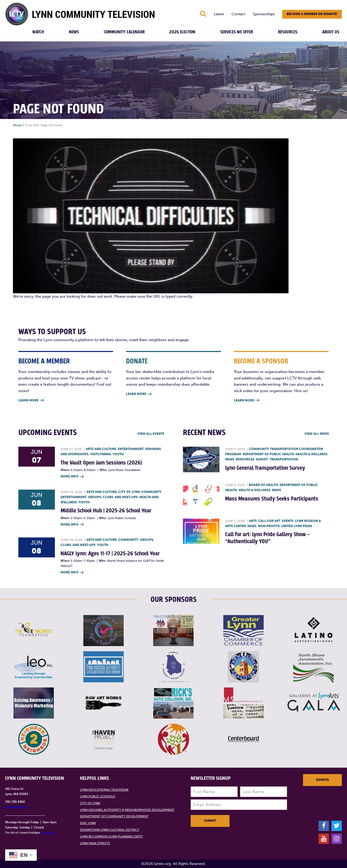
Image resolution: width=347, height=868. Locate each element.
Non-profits (269, 526)
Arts (253, 521)
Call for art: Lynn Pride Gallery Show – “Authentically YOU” (268, 538)
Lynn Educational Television (104, 790)
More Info (72, 477)
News (74, 32)
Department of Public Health (268, 454)
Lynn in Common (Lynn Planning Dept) (111, 836)
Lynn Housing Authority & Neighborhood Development (127, 810)
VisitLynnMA (101, 454)
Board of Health (263, 485)
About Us (331, 32)
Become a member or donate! (312, 14)
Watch (38, 32)
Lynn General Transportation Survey (265, 468)
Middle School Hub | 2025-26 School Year (106, 511)
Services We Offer (237, 32)
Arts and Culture (101, 449)
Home (17, 125)
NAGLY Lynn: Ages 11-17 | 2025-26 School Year (110, 554)
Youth (118, 454)
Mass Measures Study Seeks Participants (272, 499)
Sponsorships (264, 14)
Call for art (269, 521)
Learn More (31, 401)
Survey (262, 459)
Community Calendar (124, 32)
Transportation (284, 459)
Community (151, 492)
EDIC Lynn (88, 823)
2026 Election (182, 32)
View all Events (151, 434)
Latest (219, 14)
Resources (288, 32)
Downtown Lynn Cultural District (110, 830)
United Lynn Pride (297, 526)
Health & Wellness (311, 454)
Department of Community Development (114, 816)
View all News (317, 434)
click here (48, 833)
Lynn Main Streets (95, 843)
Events (288, 521)
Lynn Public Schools (98, 796)
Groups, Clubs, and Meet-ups (113, 497)
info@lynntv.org (17, 807)
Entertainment (131, 449)
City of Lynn (129, 492)
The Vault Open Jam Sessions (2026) (101, 463)
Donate (322, 780)
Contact (238, 14)
